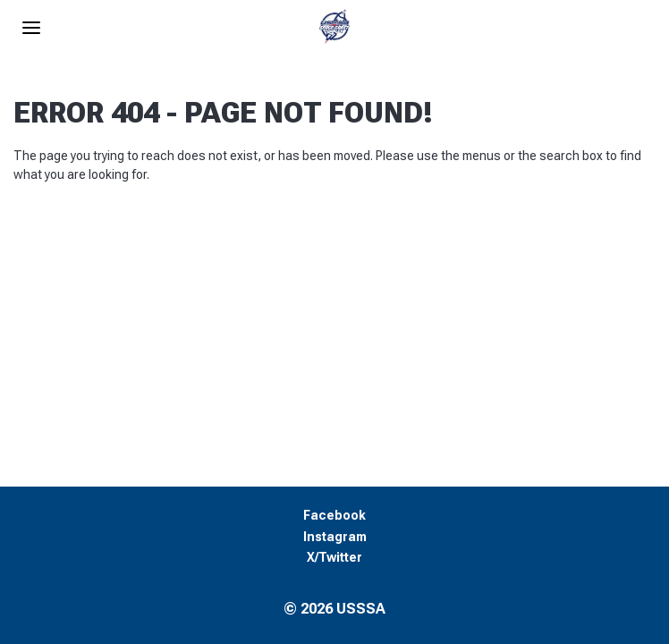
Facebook (334, 516)
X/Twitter (334, 558)
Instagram (335, 537)
